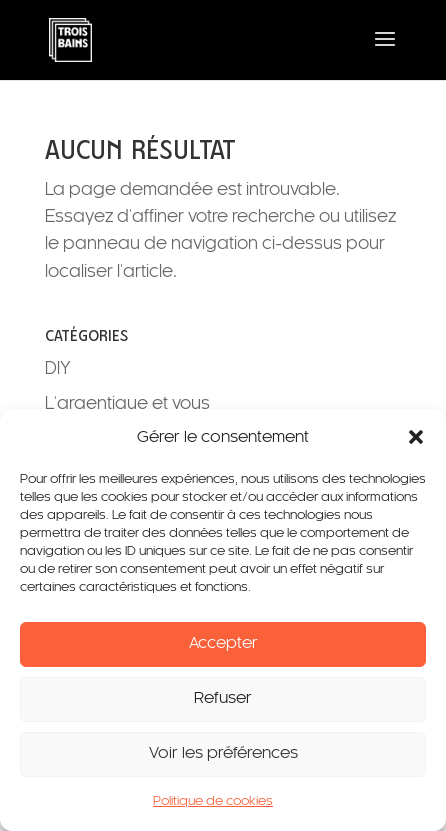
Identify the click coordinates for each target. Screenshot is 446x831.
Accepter (223, 643)
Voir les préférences (223, 753)
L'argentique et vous (127, 404)
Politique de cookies (213, 802)
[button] (416, 437)
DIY (58, 369)
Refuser (223, 698)
